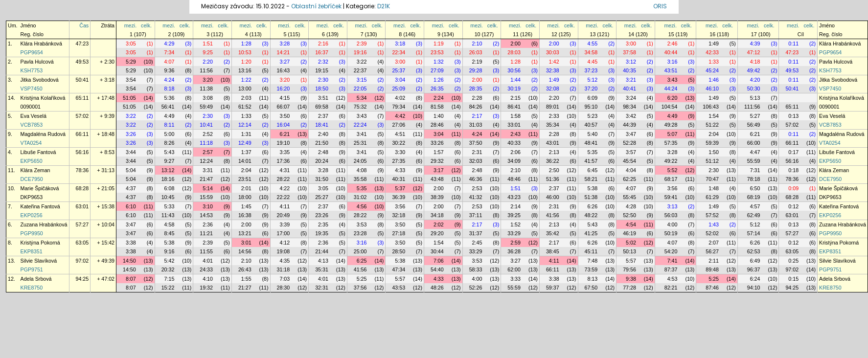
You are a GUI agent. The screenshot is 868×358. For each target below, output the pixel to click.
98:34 (629, 107)
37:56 (360, 288)
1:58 (515, 116)
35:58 (360, 179)
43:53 (399, 288)
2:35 (323, 224)
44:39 (629, 125)
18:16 (168, 179)
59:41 (671, 197)
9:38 (631, 279)
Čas (84, 25)
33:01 (514, 125)
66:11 (82, 134)
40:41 (629, 89)
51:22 (712, 125)
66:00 (754, 143)
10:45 (168, 197)
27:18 (399, 233)
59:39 (712, 143)
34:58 (591, 52)
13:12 (168, 170)
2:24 (439, 98)
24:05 (360, 161)
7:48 (592, 261)
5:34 (362, 98)
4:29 (170, 44)
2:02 (439, 224)
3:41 (362, 134)
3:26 (131, 134)
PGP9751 (32, 269)
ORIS (660, 6)
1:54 (714, 116)
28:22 (284, 179)
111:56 (752, 107)
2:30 (323, 80)
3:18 (400, 44)
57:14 (754, 233)
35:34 (553, 125)
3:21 (631, 80)
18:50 (322, 89)
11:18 (206, 143)
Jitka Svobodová (40, 80)
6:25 (362, 261)
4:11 (285, 206)
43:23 (514, 197)
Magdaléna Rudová (43, 134)
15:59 (206, 197)
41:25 (591, 233)
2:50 (554, 170)
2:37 (323, 116)
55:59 (754, 161)
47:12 (754, 52)
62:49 (754, 215)
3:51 (323, 98)
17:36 (284, 161)
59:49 (206, 107)
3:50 (285, 116)
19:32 (206, 288)
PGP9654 (32, 52)
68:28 (82, 188)
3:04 (400, 80)
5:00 (170, 134)
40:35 (629, 70)
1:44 (515, 80)
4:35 (285, 261)
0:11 (793, 44)
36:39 (399, 197)
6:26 (592, 206)
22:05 (360, 89)
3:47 (631, 134)
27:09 (437, 70)
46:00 (553, 197)
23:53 (437, 52)
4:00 (673, 224)
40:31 (399, 179)
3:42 (631, 116)
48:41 (591, 143)
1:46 (714, 80)
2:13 (554, 152)
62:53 (754, 251)
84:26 (476, 107)
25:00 (360, 251)
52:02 (712, 233)
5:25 (362, 279)
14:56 (245, 251)
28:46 (437, 125)
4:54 (631, 224)
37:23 (591, 70)
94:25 (82, 279)
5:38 (592, 188)
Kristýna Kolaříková (43, 98)
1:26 (439, 80)
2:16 (323, 44)
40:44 (671, 52)
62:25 (629, 179)
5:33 (170, 206)
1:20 (246, 62)
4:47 (755, 152)
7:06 (439, 261)
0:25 (793, 261)
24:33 (206, 269)
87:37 (671, 269)
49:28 (671, 125)
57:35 (671, 143)
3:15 (362, 80)
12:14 (245, 125)
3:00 (631, 44)
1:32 (439, 62)
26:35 (437, 89)
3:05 (131, 44)
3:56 (673, 188)
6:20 (673, 98)
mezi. (130, 25)
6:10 (131, 206)
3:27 (285, 62)
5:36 (170, 98)
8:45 (170, 233)
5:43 (170, 152)
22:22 (284, 197)
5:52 (673, 170)
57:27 (82, 224)
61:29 (712, 197)
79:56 (629, 269)
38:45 (553, 251)
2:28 (477, 98)
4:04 (631, 170)
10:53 (245, 52)
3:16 (673, 62)
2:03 (246, 98)
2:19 (477, 62)
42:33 (712, 52)
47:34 (399, 269)
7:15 (170, 279)
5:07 (673, 134)
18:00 (245, 197)
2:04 (714, 134)
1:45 (246, 206)
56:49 (754, 125)
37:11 (476, 215)
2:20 (208, 62)
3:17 (439, 170)
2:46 (673, 44)
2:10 (477, 44)
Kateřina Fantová (40, 206)
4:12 (285, 243)
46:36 (476, 179)
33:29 (514, 233)
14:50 (129, 261)
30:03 (553, 52)
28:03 (514, 52)
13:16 (245, 70)
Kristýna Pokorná (40, 243)
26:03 (476, 52)
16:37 (322, 52)
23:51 (245, 179)
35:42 (553, 233)
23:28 (360, 233)
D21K (384, 6)
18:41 (322, 125)
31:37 (476, 233)
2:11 (714, 261)
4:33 (400, 170)
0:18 (793, 170)
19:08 (284, 251)
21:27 (245, 288)
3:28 (285, 44)
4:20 (755, 80)
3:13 (673, 206)
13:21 (245, 233)
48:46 (514, 179)
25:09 (399, 89)
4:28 (631, 206)
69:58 (322, 107)
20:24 (322, 161)
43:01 (553, 143)
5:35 (592, 152)
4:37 (131, 188)
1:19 (439, 44)
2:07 (714, 243)
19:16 (360, 52)
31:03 (476, 125)
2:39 (362, 44)
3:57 (631, 152)
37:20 (591, 89)
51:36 (553, 179)
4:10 (208, 279)
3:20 (208, 80)
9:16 (170, 251)
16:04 (284, 125)
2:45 (477, 243)
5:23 (592, 116)
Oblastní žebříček (316, 6)
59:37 (553, 288)
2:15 (515, 98)
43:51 (671, 70)
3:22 (362, 62)
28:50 (399, 251)
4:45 (592, 62)
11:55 (206, 251)
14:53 (206, 215)
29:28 (476, 70)
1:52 (515, 224)
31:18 (284, 269)
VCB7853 (32, 125)
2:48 (323, 152)
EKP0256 (32, 215)
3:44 (131, 152)
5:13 (755, 98)
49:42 (754, 70)
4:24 (170, 80)
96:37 (754, 269)
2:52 (208, 134)
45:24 (712, 70)
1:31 (246, 134)
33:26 (437, 143)
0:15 (793, 279)
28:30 (284, 288)
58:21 (591, 179)
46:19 (629, 233)
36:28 (514, 251)
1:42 (554, 62)
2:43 (515, 134)
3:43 (673, 80)
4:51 (400, 134)
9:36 (170, 70)
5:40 (592, 134)
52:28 (629, 143)
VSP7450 (32, 89)
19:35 (322, 233)
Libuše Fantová (38, 152)
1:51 (208, 44)
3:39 (285, 224)
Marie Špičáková (40, 188)
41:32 (476, 197)
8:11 (170, 125)
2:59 (515, 243)
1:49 (714, 44)
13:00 (245, 89)
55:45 (629, 197)
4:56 (362, 206)
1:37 (246, 152)
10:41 (206, 125)
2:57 (208, 152)
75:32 (360, 107)
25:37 (399, 70)
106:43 (711, 107)
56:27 (712, 251)
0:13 (793, 116)
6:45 (592, 170)
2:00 (515, 44)
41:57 (591, 161)
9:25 (208, 52)
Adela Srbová (36, 279)
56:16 (82, 152)
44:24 (671, 89)
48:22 (591, 215)
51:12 (712, 161)
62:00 (514, 269)
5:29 (131, 62)
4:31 (285, 170)
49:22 (671, 161)
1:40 (439, 116)
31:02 (360, 197)
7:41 (673, 261)
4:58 (170, 224)
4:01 (208, 261)
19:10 (284, 143)
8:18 (170, 89)
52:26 (476, 288)
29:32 (437, 161)
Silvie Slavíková (39, 261)
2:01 (246, 188)
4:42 (400, 116)
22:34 (399, 52)
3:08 (208, 98)
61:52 (245, 107)
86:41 (514, 107)
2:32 (323, 62)
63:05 (82, 243)
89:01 (553, 107)
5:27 (755, 116)
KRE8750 (32, 288)
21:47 (206, 179)
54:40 (437, 269)
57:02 (82, 116)
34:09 (514, 161)
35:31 (322, 269)
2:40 (323, 134)
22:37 (360, 70)
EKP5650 (32, 161)
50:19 (671, 233)
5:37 (400, 188)
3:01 (246, 243)
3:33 (515, 279)
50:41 (82, 80)
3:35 (285, 152)
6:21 (285, 134)
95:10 (591, 107)
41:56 (553, 215)
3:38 (131, 243)
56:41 (168, 107)
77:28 (629, 288)
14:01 (245, 161)
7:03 (285, 279)
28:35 (476, 89)
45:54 (629, 161)
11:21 (206, 233)
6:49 (755, 261)
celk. (146, 25)
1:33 (714, 62)
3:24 (631, 98)
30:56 (514, 70)
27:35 (399, 161)
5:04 (131, 170)
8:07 (131, 279)
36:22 (553, 161)
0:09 (793, 188)
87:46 (712, 288)
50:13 (629, 251)
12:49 (245, 143)
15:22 (168, 288)
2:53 (477, 188)
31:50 (322, 179)
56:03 (671, 215)
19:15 (322, 70)
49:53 (82, 62)
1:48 (714, 188)
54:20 (671, 251)
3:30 (400, 152)
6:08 (170, 188)
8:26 (170, 143)
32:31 (322, 288)
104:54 (670, 107)
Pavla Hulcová (37, 62)
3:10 (208, 206)
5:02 (631, 243)
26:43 (245, 269)
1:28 (246, 44)
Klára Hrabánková (41, 44)
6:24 (755, 279)
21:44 (322, 251)
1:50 (714, 152)
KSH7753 (32, 70)
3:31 (208, 170)
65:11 (82, 98)
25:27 (322, 197)
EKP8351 (32, 251)
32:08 (553, 89)
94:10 (754, 288)
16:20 (284, 89)
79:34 (399, 107)
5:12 (592, 80)
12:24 (206, 161)
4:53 (673, 279)
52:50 (629, 215)
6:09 (592, 98)
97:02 (82, 261)
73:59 (591, 269)
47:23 (82, 44)
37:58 (629, 52)
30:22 (399, 143)
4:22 (285, 188)
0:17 (793, 152)
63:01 (82, 206)
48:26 (437, 288)
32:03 (476, 161)
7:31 (755, 170)
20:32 (168, 269)
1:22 (246, 80)
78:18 (754, 179)
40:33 (514, 143)
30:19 (514, 89)
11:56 (206, 70)
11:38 (206, 89)
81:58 (437, 107)
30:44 (437, 251)
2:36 (208, 224)
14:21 (284, 52)
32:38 (553, 70)
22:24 (360, 125)
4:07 (170, 62)
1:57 (439, 152)
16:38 (245, 215)
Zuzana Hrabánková (44, 224)
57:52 (712, 215)
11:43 (168, 215)
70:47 (712, 179)
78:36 (82, 170)
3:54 (131, 80)
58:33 (476, 269)
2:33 (554, 116)
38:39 (437, 197)
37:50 (476, 143)
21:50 (322, 143)
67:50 (591, 288)
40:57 (591, 125)
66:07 (284, 107)
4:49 (170, 116)
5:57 (631, 261)
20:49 (284, 215)
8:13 (592, 279)
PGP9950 (32, 233)
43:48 (437, 179)
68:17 (671, 179)
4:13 (323, 261)
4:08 (362, 170)
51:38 (591, 197)
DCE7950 (32, 179)
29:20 (437, 233)
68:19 (754, 197)
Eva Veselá (34, 116)
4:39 (755, 44)
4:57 (755, 206)
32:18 (399, 215)
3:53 (362, 224)
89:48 (712, 269)
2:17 (477, 116)
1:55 (246, 279)
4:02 (400, 98)
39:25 (514, 215)
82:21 (671, 288)
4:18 (755, 62)
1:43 (714, 224)
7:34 (170, 52)
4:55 (592, 44)
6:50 (755, 188)
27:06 (399, 125)
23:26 (322, 215)
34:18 (437, 215)
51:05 (129, 98)
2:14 (515, 206)
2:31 (477, 152)
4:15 (285, 98)
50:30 (754, 89)
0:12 (793, 206)
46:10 (712, 89)
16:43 (284, 70)
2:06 (515, 152)
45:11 (591, 251)
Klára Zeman (35, 170)
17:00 (284, 233)
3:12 (631, 62)
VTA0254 (31, 143)
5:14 (208, 188)
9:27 (170, 161)
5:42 (170, 261)
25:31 (360, 143)
